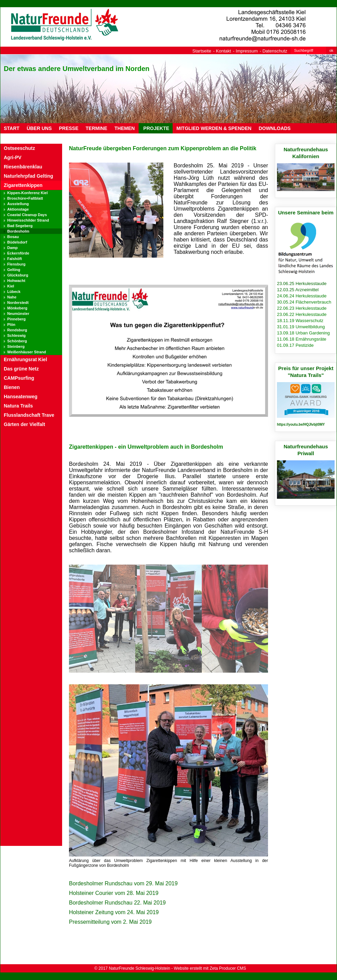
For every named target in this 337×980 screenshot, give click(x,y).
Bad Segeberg (20, 226)
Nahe (12, 297)
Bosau (13, 237)
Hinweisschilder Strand (28, 220)
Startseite (202, 51)
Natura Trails (18, 406)
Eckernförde (18, 253)
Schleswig (16, 335)
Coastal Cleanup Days (27, 215)
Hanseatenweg (21, 397)
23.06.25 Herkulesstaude (302, 284)
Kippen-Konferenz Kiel (27, 193)
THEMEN (125, 128)
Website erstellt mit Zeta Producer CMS (210, 968)
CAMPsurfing (19, 378)
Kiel (11, 286)
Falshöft (15, 259)
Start (12, 128)
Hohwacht (16, 281)
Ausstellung (18, 204)
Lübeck (14, 292)
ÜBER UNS (39, 128)
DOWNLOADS (275, 128)
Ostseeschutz (19, 148)
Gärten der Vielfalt (24, 424)
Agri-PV (13, 157)
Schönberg (17, 341)
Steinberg (16, 346)
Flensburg (16, 264)
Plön (11, 324)
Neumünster (18, 314)
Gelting (14, 270)
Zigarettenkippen (23, 185)
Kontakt (223, 51)
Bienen (12, 387)
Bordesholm (18, 231)
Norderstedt (18, 303)
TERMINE (97, 128)
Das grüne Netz (21, 369)
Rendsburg (17, 330)
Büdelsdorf (17, 242)
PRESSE (69, 128)
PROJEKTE (156, 128)
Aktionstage (18, 209)
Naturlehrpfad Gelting (28, 176)
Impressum (247, 51)
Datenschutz (275, 51)
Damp (13, 248)
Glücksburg (18, 275)
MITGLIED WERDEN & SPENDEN (214, 128)
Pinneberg (16, 319)
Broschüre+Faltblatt (25, 198)
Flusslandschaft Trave (29, 415)
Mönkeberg (17, 308)
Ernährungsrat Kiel (25, 359)
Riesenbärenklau (23, 167)
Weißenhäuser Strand (27, 352)
